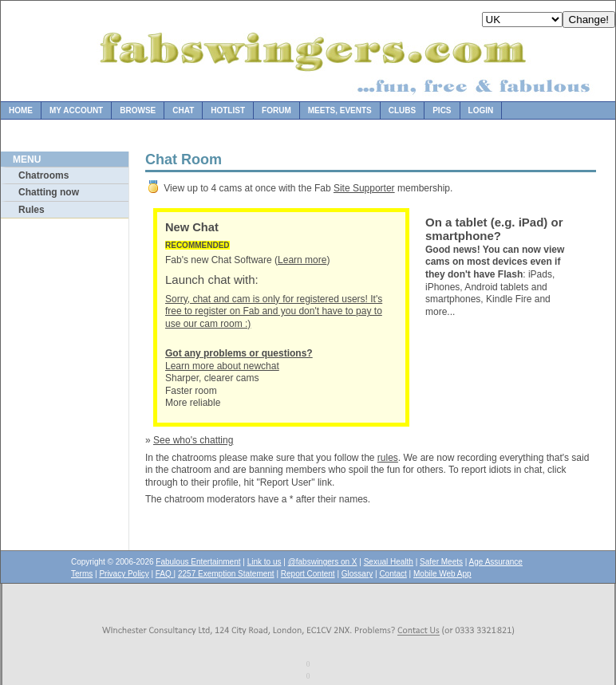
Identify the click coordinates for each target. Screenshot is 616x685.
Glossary (357, 574)
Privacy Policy (124, 574)
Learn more (302, 260)
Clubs (402, 110)
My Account (76, 110)
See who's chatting (193, 440)
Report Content (308, 574)
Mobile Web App (442, 574)
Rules (32, 210)
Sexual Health (389, 562)
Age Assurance (496, 562)
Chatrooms (43, 175)
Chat (183, 110)
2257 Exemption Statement (226, 574)
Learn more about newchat (239, 360)
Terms (82, 574)
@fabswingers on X (323, 562)
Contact (393, 574)
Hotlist (228, 110)
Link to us (265, 562)
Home (21, 110)
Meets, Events (340, 110)
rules (388, 458)
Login (481, 110)
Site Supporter (364, 188)
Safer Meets (441, 562)
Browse (138, 110)
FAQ (165, 574)
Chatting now (49, 192)
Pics (442, 110)
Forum (276, 110)
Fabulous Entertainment (198, 562)
